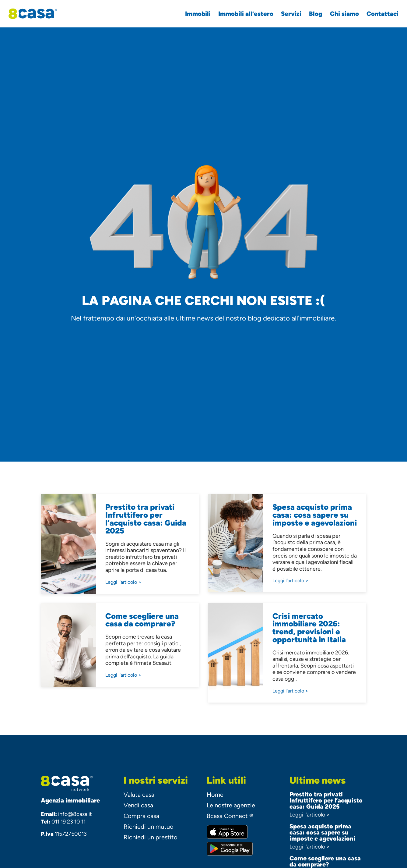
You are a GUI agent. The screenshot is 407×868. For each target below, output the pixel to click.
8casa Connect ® (230, 816)
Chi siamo (341, 14)
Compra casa (141, 816)
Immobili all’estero (242, 14)
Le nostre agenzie (231, 805)
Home (215, 795)
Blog (312, 14)
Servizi (288, 14)
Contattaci (379, 14)
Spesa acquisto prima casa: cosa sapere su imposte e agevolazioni (322, 832)
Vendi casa (138, 805)
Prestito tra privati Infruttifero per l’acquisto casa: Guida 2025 (326, 800)
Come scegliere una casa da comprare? (325, 861)
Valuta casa (139, 795)
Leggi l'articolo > (310, 815)
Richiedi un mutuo (149, 827)
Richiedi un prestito (151, 837)
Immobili (194, 14)
